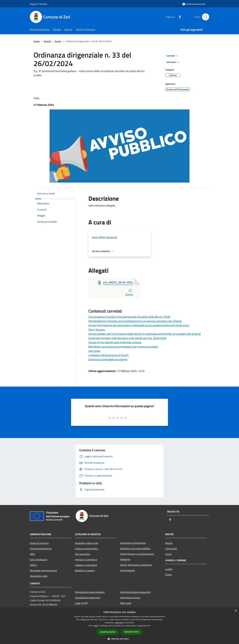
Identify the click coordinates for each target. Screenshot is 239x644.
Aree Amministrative (41, 549)
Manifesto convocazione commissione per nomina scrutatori (123, 347)
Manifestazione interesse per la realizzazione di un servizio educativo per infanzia (135, 321)
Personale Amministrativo (43, 570)
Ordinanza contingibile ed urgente (108, 359)
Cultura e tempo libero (87, 549)
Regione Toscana (38, 4)
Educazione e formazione (133, 543)
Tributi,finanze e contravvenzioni (137, 554)
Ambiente (125, 559)
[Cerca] (205, 17)
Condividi (173, 56)
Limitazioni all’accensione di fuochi (108, 355)
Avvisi (58, 41)
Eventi (169, 575)
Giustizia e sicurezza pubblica (135, 548)
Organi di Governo (39, 543)
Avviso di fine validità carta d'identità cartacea (115, 342)
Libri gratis (94, 351)
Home (37, 41)
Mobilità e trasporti (85, 570)
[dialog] (120, 626)
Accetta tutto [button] (108, 632)
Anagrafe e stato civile (87, 543)
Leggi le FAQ (81, 603)
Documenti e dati (39, 576)
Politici (33, 565)
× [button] (236, 611)
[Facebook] (178, 17)
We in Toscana (97, 330)
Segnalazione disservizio (88, 598)
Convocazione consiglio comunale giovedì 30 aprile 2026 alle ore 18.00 (129, 317)
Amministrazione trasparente (135, 592)
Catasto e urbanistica (86, 565)
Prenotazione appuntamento (90, 592)
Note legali (126, 603)
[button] (120, 639)
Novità (47, 41)
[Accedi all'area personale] (194, 4)
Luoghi (169, 569)
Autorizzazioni (128, 570)
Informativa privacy (130, 598)
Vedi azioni (173, 62)
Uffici (33, 554)
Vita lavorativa (83, 554)
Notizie (169, 543)
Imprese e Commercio (86, 560)
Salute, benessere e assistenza (136, 565)
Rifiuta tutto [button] (132, 632)
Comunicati (171, 549)
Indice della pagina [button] (46, 194)
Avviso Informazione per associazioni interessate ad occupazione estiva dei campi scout (139, 325)
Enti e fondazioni (39, 560)
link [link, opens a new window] (149, 626)
